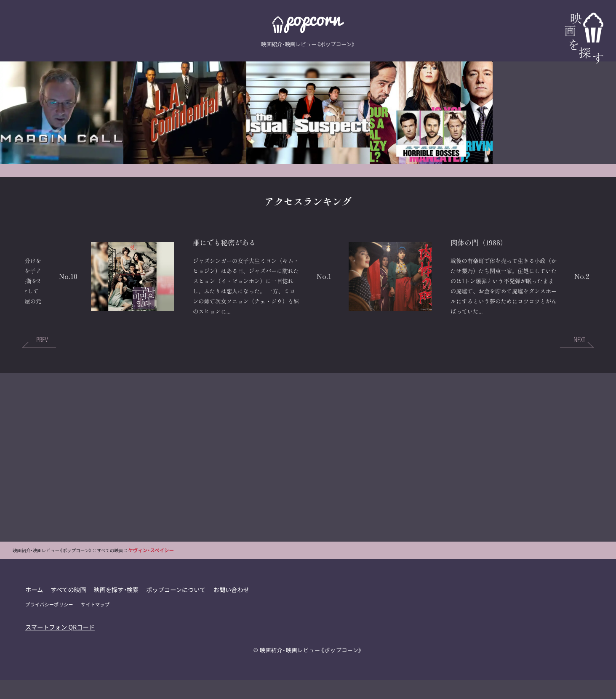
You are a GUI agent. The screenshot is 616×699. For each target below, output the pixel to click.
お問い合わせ (233, 608)
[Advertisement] (308, 476)
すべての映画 (69, 608)
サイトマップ (96, 623)
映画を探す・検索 (117, 608)
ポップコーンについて (177, 608)
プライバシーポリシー (49, 623)
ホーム (34, 608)
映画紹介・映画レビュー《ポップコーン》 (311, 668)
